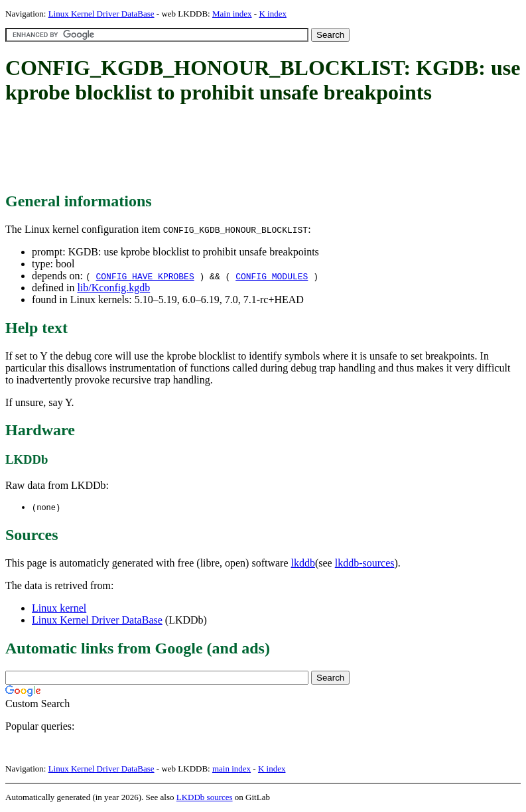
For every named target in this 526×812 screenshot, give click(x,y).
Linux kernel (59, 609)
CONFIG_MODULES (272, 276)
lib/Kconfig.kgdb (113, 288)
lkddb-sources (365, 564)
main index (231, 769)
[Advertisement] (247, 149)
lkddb (303, 564)
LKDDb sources (205, 798)
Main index (232, 14)
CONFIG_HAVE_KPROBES (145, 276)
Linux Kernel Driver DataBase (101, 14)
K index (273, 14)
